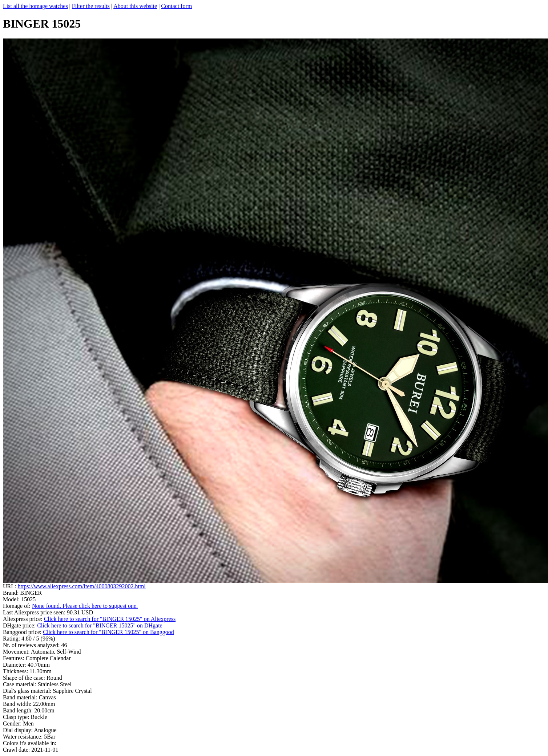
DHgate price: (20, 625)
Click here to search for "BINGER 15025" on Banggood (108, 632)
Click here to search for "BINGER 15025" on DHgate (100, 625)
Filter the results (91, 6)
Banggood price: (23, 632)
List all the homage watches (35, 6)
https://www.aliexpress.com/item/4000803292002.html (81, 586)
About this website (135, 6)
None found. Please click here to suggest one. (85, 606)
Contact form (176, 6)
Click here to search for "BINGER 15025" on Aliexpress (110, 619)
